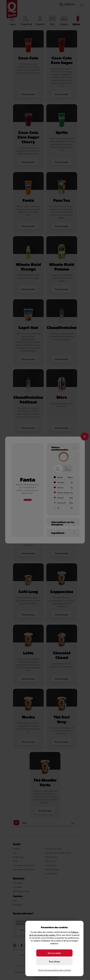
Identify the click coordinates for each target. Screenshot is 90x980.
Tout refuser (54, 963)
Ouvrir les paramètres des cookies (54, 970)
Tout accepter (54, 955)
